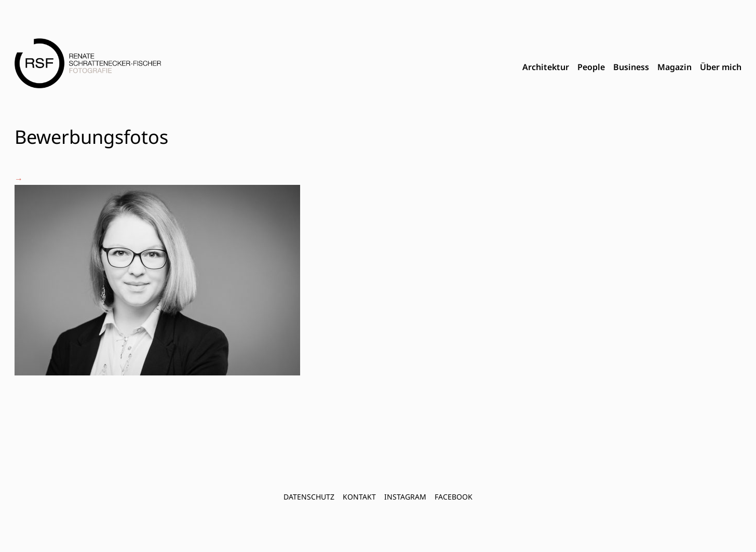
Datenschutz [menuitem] (309, 497)
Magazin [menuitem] (674, 67)
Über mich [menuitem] (721, 67)
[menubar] (632, 68)
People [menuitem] (591, 67)
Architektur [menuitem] (546, 67)
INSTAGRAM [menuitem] (405, 497)
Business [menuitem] (631, 67)
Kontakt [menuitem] (359, 497)
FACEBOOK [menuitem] (454, 497)
